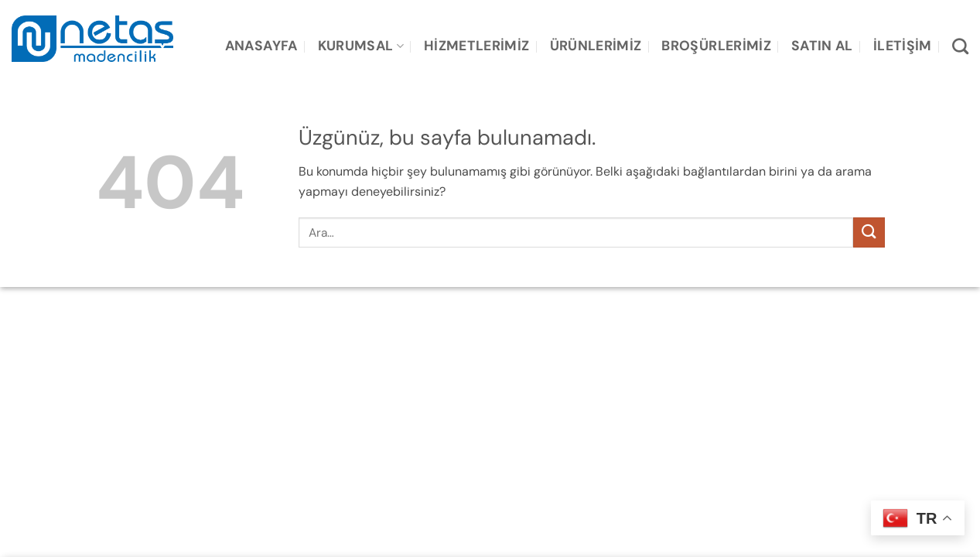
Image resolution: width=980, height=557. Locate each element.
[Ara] (960, 46)
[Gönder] (869, 232)
